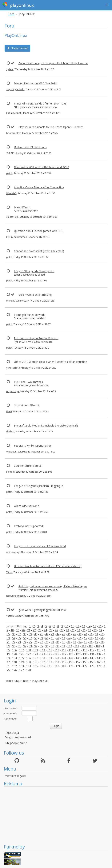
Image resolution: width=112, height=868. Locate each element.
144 (85, 658)
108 (29, 650)
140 (57, 658)
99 (63, 646)
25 (51, 630)
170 (71, 666)
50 (91, 634)
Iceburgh (11, 596)
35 (8, 634)
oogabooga (13, 391)
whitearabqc (13, 552)
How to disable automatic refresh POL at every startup (48, 566)
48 (80, 634)
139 (50, 658)
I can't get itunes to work (29, 315)
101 (77, 646)
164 (29, 666)
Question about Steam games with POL (38, 231)
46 (69, 634)
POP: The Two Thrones (28, 382)
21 (29, 630)
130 (85, 654)
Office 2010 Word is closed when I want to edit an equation (50, 362)
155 (64, 662)
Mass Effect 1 (22, 207)
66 (80, 638)
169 (64, 666)
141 (64, 658)
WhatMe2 (11, 193)
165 (36, 666)
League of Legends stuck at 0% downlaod (40, 546)
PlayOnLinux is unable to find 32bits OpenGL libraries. (51, 127)
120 (14, 654)
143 (78, 658)
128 (71, 654)
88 (102, 642)
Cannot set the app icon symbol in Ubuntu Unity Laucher (53, 63)
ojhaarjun (11, 452)
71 (8, 642)
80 (58, 642)
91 (19, 646)
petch (9, 173)
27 (62, 630)
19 (18, 630)
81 (63, 642)
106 (14, 650)
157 (78, 662)
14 (89, 626)
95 (41, 646)
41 (41, 634)
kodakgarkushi (14, 113)
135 (22, 658)
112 (57, 650)
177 (22, 670)
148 (14, 662)
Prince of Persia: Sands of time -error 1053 (40, 103)
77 (41, 642)
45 (63, 634)
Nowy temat (17, 48)
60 (47, 638)
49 (86, 634)
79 (52, 642)
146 (99, 658)
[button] (107, 5)
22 (34, 630)
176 (14, 670)
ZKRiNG (10, 153)
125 (50, 654)
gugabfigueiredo (15, 89)
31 (84, 630)
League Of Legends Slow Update (34, 271)
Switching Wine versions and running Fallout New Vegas (53, 586)
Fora (11, 14)
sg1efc (10, 69)
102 (84, 646)
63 (63, 638)
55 (19, 638)
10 (67, 626)
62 (58, 638)
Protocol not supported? (29, 526)
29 (73, 630)
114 (71, 650)
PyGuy (10, 237)
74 (25, 642)
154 (57, 662)
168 (57, 666)
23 (40, 630)
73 (19, 642)
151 (36, 662)
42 (47, 634)
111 (50, 650)
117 (92, 650)
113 (64, 650)
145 (92, 658)
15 (94, 626)
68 (91, 638)
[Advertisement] (56, 815)
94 (36, 646)
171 (78, 666)
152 (43, 662)
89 (8, 646)
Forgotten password (18, 737)
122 (29, 654)
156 (71, 662)
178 (29, 670)
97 (52, 646)
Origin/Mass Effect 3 (26, 405)
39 (30, 634)
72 (14, 642)
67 (86, 638)
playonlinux (18, 5)
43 (52, 634)
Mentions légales (15, 776)
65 (74, 638)
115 (78, 650)
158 (85, 662)
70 (102, 638)
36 (14, 634)
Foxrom (10, 472)
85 (86, 642)
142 (71, 658)
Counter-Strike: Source (28, 466)
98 (58, 646)
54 (14, 638)
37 (19, 634)
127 (64, 654)
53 (8, 638)
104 (98, 646)
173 (92, 666)
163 (22, 666)
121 (22, 654)
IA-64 (9, 411)
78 (47, 642)
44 (58, 634)
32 (90, 630)
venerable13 (13, 368)
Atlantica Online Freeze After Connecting (39, 187)
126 (57, 654)
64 (69, 638)
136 (29, 658)
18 (12, 630)
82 (69, 642)
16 (100, 626)
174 (99, 666)
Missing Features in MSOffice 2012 (35, 83)
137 (36, 658)
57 (30, 638)
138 (43, 658)
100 (70, 646)
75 (30, 642)
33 (95, 630)
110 (43, 650)
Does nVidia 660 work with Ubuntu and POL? (41, 167)
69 (97, 638)
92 (25, 646)
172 (85, 666)
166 (43, 666)
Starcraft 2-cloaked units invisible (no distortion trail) (46, 425)
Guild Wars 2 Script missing (35, 295)
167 (50, 666)
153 (50, 662)
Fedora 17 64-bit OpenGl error (32, 446)
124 (43, 654)
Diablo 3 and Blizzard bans (30, 147)
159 (92, 662)
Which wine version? (26, 506)
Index (26, 681)
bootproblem (14, 133)
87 (97, 642)
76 (36, 642)
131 (92, 654)
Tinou (9, 572)
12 (78, 626)
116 (85, 650)
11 (72, 626)
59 (41, 638)
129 (78, 654)
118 (99, 650)
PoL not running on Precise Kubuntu (36, 338)
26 (56, 630)
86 (91, 642)
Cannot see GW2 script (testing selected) (39, 251)
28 (67, 630)
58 (36, 638)
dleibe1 (10, 432)
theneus (11, 301)
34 (101, 630)
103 (91, 646)
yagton (10, 616)
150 (29, 662)
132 (99, 654)
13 (83, 626)
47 (74, 634)
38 (25, 634)
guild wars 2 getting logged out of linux (42, 610)
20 (23, 630)
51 (97, 634)
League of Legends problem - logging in (38, 486)
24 (45, 630)
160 (99, 662)
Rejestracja (12, 733)
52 (102, 634)
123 (36, 654)
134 (14, 658)
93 (30, 646)
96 (47, 646)
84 (80, 642)
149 (22, 662)
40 (36, 634)
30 (78, 630)
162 (14, 666)
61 (52, 638)
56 (25, 638)
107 (22, 650)
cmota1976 (12, 217)
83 (74, 642)
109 (36, 650)
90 (14, 646)
